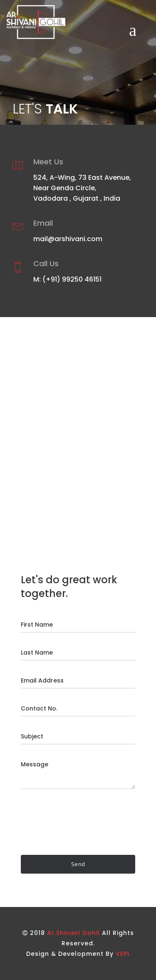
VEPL (123, 954)
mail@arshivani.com (68, 239)
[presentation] (84, 822)
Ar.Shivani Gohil (73, 933)
